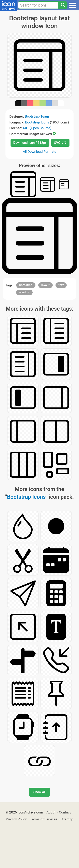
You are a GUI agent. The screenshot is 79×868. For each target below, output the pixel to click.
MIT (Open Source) (37, 128)
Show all (39, 792)
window (24, 292)
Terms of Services (44, 819)
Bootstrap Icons (37, 122)
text (61, 285)
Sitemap (67, 819)
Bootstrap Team (37, 116)
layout (45, 285)
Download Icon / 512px (30, 143)
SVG (60, 143)
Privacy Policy (16, 819)
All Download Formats (40, 152)
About (51, 812)
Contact (65, 812)
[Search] (63, 5)
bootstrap (26, 285)
